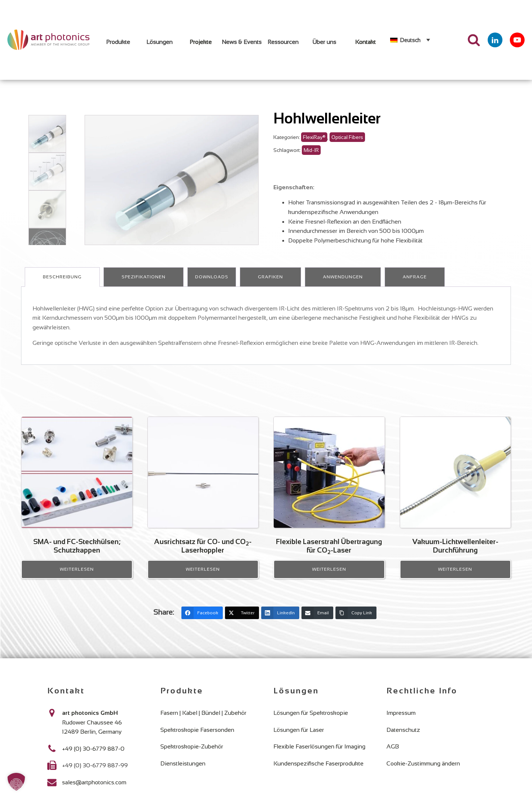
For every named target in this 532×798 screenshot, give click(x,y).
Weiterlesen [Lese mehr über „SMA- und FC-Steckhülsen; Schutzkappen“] (77, 576)
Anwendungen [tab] (343, 283)
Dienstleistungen (183, 770)
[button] (16, 782)
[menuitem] (410, 40)
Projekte (201, 42)
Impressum (401, 719)
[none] (410, 40)
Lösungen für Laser (299, 736)
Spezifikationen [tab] (144, 283)
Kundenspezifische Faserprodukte (318, 770)
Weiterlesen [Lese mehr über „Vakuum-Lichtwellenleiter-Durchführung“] (455, 576)
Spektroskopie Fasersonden (197, 736)
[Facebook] (202, 619)
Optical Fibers (347, 144)
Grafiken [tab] (270, 283)
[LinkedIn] (280, 619)
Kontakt (365, 42)
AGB (393, 753)
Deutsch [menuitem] (410, 40)
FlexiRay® (314, 144)
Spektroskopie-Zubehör (192, 753)
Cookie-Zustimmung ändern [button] (423, 770)
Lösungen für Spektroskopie (311, 719)
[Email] (317, 619)
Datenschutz (403, 736)
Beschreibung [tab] (62, 283)
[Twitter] (242, 619)
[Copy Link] (356, 619)
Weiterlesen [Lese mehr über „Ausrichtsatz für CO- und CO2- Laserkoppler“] (203, 576)
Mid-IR (311, 157)
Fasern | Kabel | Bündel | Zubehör (203, 719)
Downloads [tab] (212, 283)
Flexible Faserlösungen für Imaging (319, 753)
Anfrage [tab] (415, 283)
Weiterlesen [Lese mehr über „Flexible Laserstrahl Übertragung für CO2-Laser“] (329, 576)
